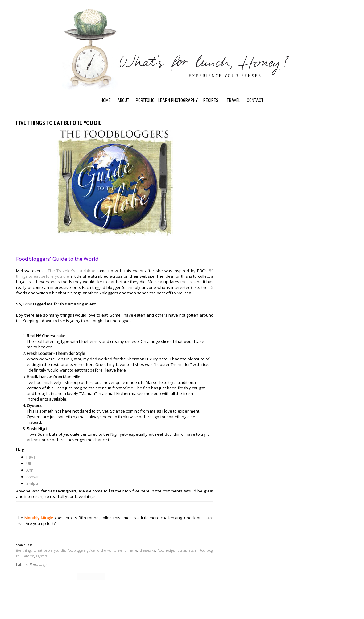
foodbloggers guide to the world (92, 550)
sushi (193, 550)
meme (133, 550)
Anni (30, 470)
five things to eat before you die (41, 550)
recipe (170, 550)
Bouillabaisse (25, 556)
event (122, 550)
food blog (206, 550)
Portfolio (145, 100)
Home (106, 100)
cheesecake (147, 550)
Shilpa (32, 483)
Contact (255, 100)
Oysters (41, 556)
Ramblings (38, 565)
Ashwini (33, 477)
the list (187, 282)
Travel (234, 100)
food (161, 550)
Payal (31, 457)
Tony (27, 304)
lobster (182, 550)
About (123, 100)
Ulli (29, 463)
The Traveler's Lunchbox (71, 271)
